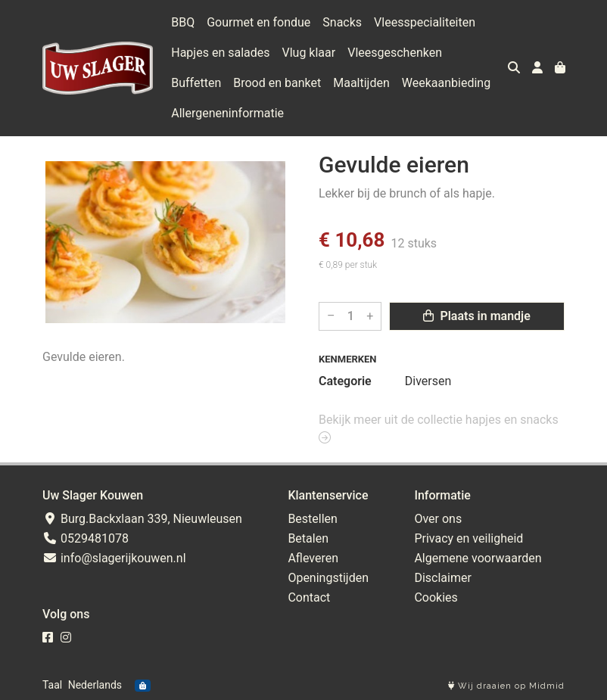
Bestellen (313, 519)
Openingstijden (328, 578)
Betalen (308, 538)
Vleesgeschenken (395, 53)
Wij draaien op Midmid (506, 686)
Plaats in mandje (476, 316)
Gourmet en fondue (258, 22)
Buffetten (196, 83)
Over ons (438, 519)
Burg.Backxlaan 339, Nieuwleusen (142, 519)
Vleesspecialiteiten (425, 22)
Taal (52, 685)
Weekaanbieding (446, 83)
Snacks (342, 22)
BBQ (183, 22)
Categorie (345, 381)
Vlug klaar (309, 53)
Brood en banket (277, 83)
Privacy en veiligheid (468, 538)
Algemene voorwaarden (478, 558)
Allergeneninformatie (227, 113)
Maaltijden (361, 83)
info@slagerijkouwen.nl (114, 558)
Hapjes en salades (220, 53)
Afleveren (313, 558)
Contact (309, 597)
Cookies (436, 597)
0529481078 (86, 538)
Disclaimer (442, 578)
